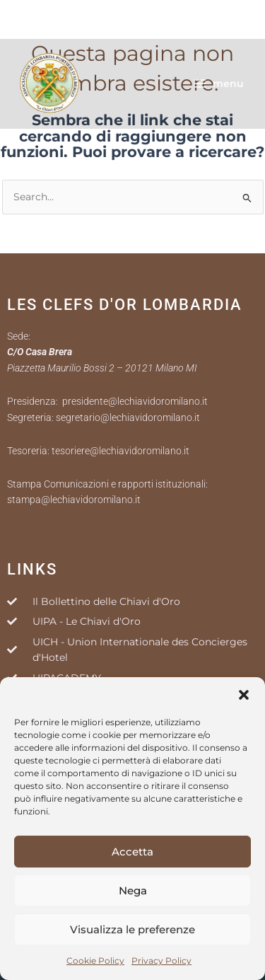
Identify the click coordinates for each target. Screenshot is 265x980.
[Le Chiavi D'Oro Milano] (49, 83)
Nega (133, 890)
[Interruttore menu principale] (218, 83)
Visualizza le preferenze (132, 929)
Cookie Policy (95, 961)
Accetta (132, 852)
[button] (244, 695)
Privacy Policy (161, 961)
